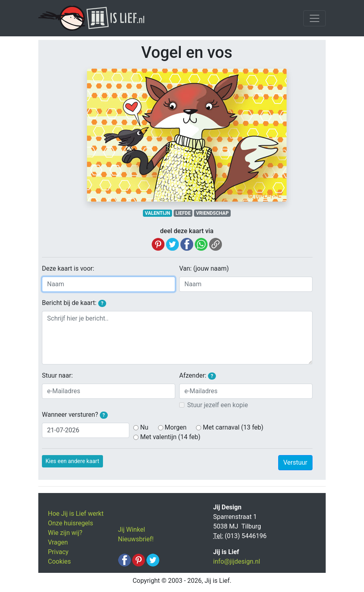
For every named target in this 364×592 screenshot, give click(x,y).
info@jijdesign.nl (237, 561)
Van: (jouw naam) (204, 268)
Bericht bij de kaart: (74, 303)
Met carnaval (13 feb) (233, 427)
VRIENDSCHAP (212, 213)
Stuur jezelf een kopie (218, 405)
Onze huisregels (70, 523)
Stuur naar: (57, 375)
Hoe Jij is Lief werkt (76, 514)
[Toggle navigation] (315, 18)
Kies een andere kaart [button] (72, 461)
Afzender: (198, 376)
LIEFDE (183, 213)
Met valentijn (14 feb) (170, 437)
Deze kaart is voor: (68, 268)
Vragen (58, 542)
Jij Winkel (132, 530)
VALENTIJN (157, 213)
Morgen (176, 427)
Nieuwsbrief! (136, 539)
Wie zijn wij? (65, 533)
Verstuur (295, 462)
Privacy (58, 552)
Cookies (59, 561)
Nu (144, 427)
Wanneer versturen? (75, 415)
